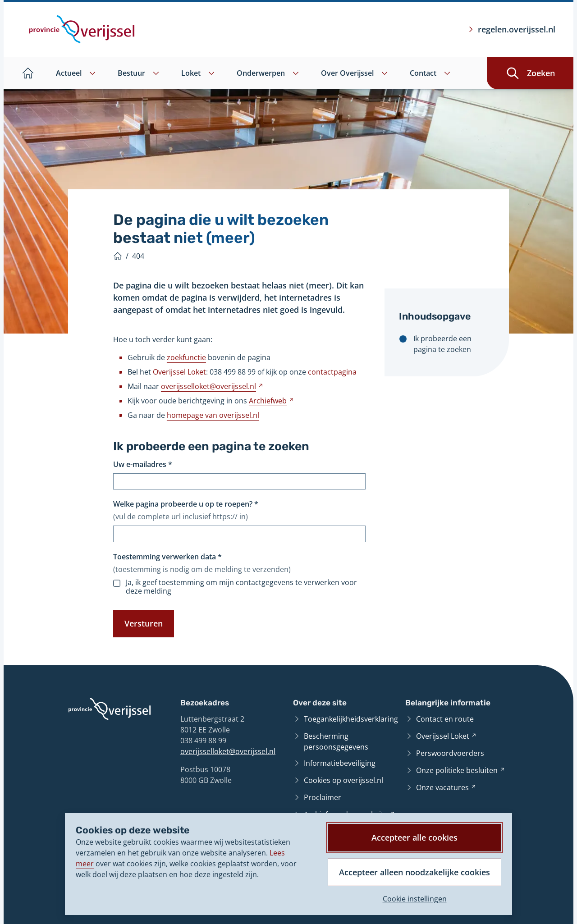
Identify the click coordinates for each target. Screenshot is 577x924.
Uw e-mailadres (143, 464)
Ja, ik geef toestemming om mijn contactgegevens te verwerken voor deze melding (241, 587)
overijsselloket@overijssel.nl (228, 751)
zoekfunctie (186, 357)
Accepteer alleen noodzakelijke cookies (414, 872)
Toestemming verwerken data (167, 557)
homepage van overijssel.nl (213, 415)
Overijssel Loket (179, 372)
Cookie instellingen (415, 899)
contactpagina (332, 372)
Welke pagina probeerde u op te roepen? (186, 504)
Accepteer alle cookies (414, 837)
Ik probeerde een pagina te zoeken (442, 344)
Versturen (144, 623)
